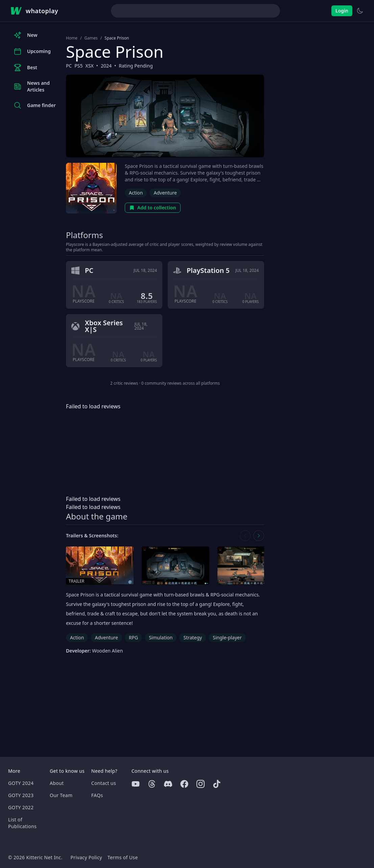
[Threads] (152, 784)
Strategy (193, 637)
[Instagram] (201, 784)
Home (72, 38)
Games (91, 38)
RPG (133, 637)
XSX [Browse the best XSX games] (90, 66)
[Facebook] (184, 784)
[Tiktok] (217, 784)
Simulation (161, 637)
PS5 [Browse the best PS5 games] (78, 66)
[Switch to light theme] (360, 11)
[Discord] (168, 784)
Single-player (227, 637)
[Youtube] (136, 784)
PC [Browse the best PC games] (69, 66)
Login (342, 11)
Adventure (165, 193)
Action (136, 193)
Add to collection (153, 208)
